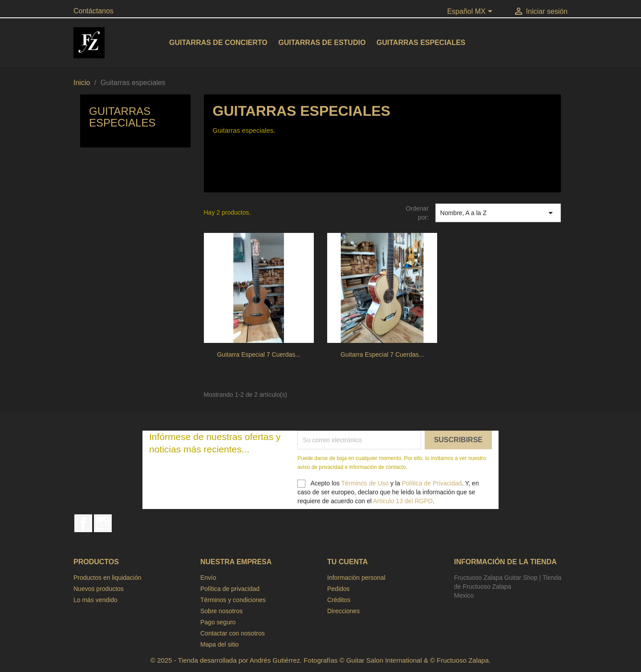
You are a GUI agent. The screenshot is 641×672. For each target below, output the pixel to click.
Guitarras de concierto (218, 43)
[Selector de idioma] (471, 12)
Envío (208, 578)
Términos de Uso (365, 483)
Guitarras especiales (421, 43)
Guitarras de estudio (322, 43)
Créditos (339, 600)
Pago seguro (218, 622)
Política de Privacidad (432, 483)
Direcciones (343, 611)
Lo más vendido (95, 600)
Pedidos (339, 589)
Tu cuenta (347, 562)
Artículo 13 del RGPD (403, 501)
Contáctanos (93, 11)
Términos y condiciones (233, 600)
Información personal (356, 578)
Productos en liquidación (108, 578)
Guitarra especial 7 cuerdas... (259, 354)
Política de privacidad (230, 589)
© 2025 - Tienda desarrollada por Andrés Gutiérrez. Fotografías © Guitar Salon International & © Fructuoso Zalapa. (320, 660)
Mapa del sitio (219, 644)
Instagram (103, 523)
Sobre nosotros (221, 611)
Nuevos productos (99, 589)
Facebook (83, 523)
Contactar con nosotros (233, 633)
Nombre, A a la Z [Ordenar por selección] (498, 213)
